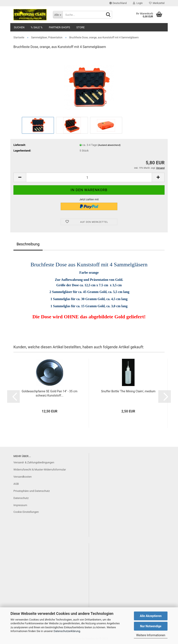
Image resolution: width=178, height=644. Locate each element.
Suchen (19, 27)
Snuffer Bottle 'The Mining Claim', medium (128, 391)
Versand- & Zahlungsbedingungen (34, 462)
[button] (118, 3)
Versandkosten (23, 477)
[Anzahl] (89, 177)
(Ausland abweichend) (109, 145)
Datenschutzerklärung (67, 631)
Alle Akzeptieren (151, 616)
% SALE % (37, 27)
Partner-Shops (60, 27)
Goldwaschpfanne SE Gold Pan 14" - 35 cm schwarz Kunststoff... (49, 393)
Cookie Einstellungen (26, 512)
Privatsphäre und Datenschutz (32, 491)
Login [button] (138, 3)
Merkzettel (157, 3)
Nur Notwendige (151, 626)
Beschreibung (28, 244)
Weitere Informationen (151, 635)
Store (81, 27)
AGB (16, 484)
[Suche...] (58, 15)
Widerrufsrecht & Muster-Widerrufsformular (40, 470)
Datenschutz (21, 498)
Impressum (20, 505)
